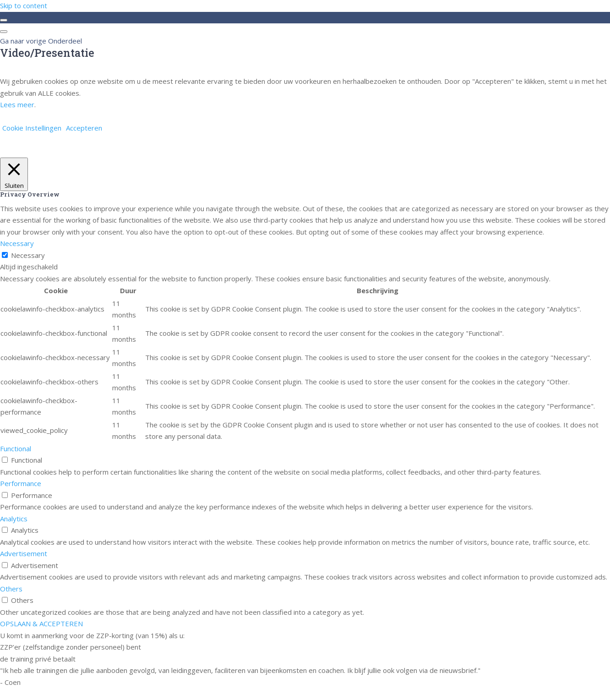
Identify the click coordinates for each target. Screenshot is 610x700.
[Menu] (4, 32)
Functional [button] (16, 448)
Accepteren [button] (84, 128)
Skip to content (24, 5)
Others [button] (11, 589)
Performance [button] (21, 483)
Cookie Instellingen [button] (32, 128)
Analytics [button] (14, 519)
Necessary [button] (17, 243)
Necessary (28, 255)
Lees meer (17, 104)
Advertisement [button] (24, 553)
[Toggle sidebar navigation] (4, 20)
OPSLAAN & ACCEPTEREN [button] (41, 623)
